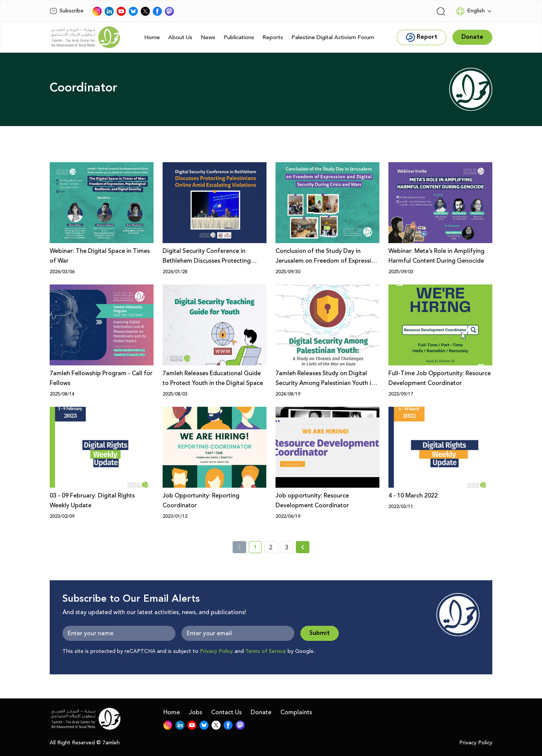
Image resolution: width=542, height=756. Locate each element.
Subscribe (67, 11)
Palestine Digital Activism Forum (333, 37)
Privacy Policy (216, 651)
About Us (180, 37)
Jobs (196, 712)
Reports (273, 37)
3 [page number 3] (287, 547)
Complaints (296, 712)
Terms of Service (266, 651)
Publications (239, 37)
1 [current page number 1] (258, 548)
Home (152, 37)
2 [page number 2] (271, 547)
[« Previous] (239, 547)
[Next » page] (303, 547)
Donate (261, 712)
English (470, 11)
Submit (320, 633)
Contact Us (226, 712)
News (208, 37)
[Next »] (303, 547)
